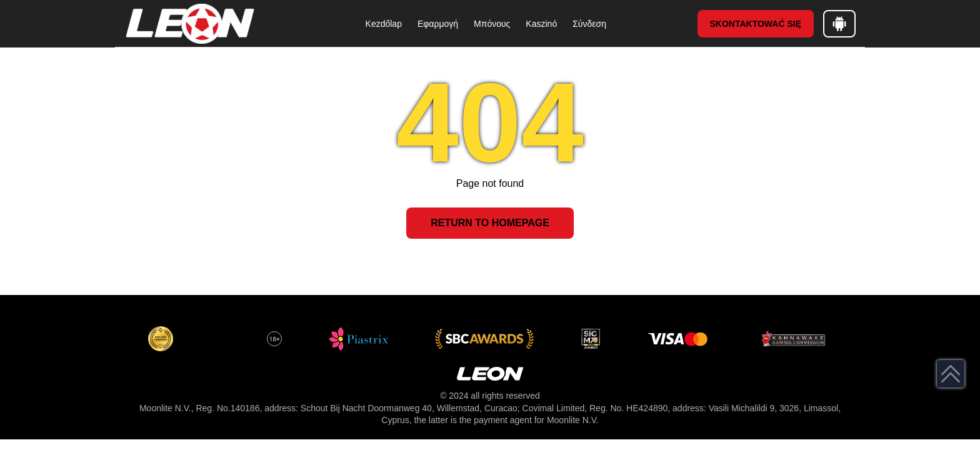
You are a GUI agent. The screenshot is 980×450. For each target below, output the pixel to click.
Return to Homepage (490, 223)
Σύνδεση (589, 24)
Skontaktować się (756, 24)
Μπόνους (492, 24)
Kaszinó (541, 24)
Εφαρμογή (438, 24)
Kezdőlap (384, 24)
